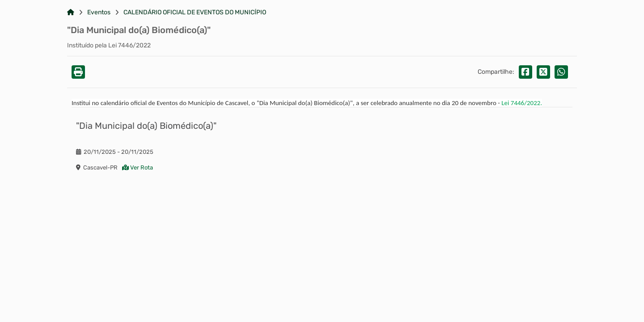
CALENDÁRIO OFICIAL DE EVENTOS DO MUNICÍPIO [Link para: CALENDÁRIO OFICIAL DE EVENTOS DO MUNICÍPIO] (195, 13)
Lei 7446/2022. (522, 103)
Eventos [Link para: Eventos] (99, 13)
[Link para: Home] (71, 13)
